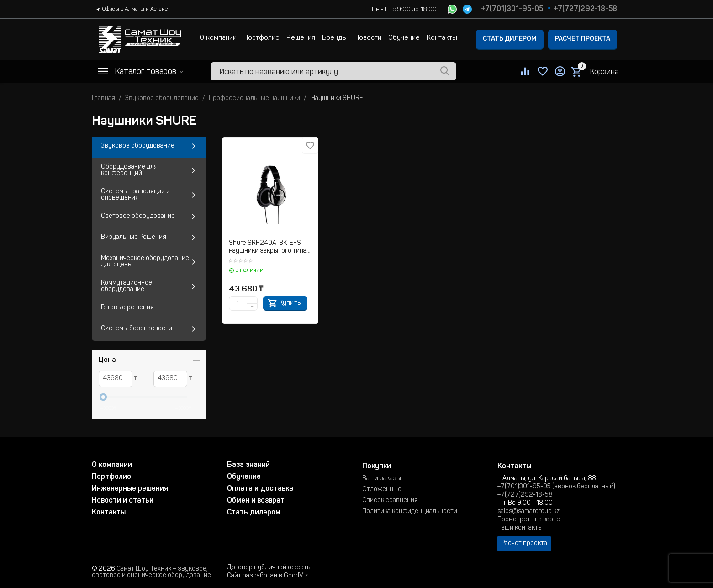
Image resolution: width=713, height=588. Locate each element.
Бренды (335, 38)
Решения (301, 38)
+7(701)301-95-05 (512, 9)
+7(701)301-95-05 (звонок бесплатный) (556, 487)
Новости (368, 38)
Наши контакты (520, 528)
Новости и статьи (123, 501)
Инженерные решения (130, 489)
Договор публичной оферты (269, 568)
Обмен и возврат (256, 501)
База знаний (248, 465)
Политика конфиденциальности (410, 512)
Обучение (404, 38)
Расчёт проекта (583, 39)
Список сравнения (390, 501)
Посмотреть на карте (529, 520)
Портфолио (261, 38)
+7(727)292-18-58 (585, 9)
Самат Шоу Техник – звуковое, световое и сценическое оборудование (151, 572)
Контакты (442, 38)
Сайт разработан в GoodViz (267, 576)
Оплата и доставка (260, 489)
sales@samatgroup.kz (528, 512)
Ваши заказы (382, 479)
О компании (218, 38)
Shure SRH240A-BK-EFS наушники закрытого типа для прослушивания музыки (268, 248)
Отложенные (382, 490)
